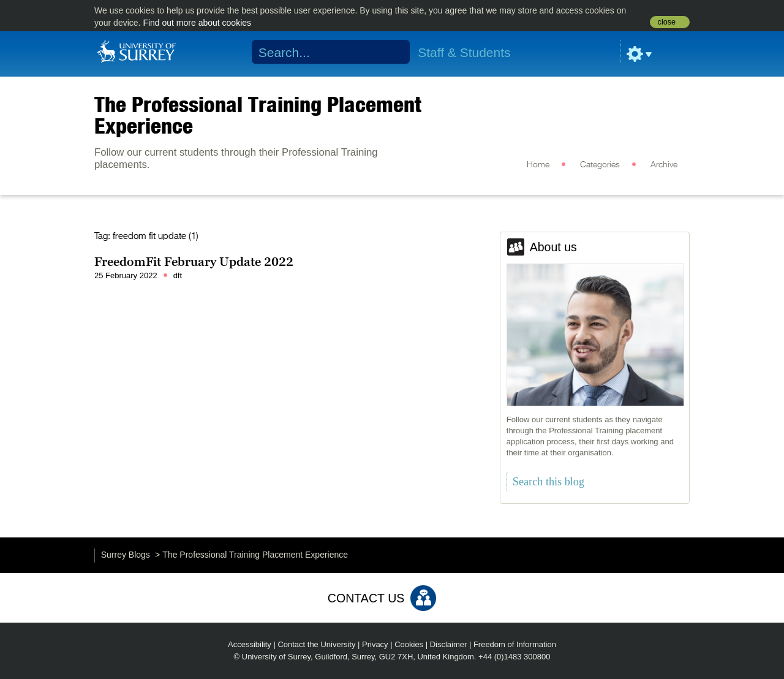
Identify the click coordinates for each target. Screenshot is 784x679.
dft (178, 275)
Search (393, 52)
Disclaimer (449, 644)
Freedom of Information (515, 644)
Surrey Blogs (126, 555)
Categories (600, 165)
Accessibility (250, 644)
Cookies (409, 644)
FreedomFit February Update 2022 (194, 262)
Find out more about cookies (197, 23)
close (667, 22)
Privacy (375, 644)
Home (538, 165)
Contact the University (316, 644)
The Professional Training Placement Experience (258, 115)
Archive (664, 165)
